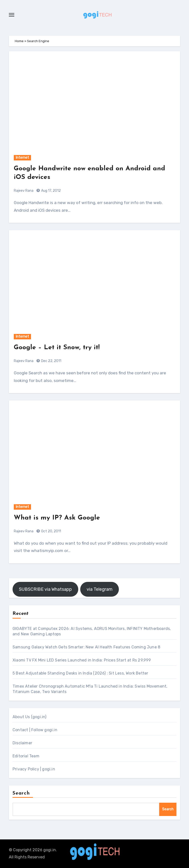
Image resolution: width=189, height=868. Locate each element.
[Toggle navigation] (12, 15)
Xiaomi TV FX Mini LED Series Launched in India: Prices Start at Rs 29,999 (82, 660)
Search (21, 793)
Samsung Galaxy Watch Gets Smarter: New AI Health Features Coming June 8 (86, 647)
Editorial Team (26, 756)
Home (19, 41)
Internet (22, 158)
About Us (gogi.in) (30, 717)
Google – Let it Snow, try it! (57, 348)
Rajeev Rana (24, 191)
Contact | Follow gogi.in (35, 730)
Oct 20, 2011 (51, 531)
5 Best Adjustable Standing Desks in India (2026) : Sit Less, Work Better (80, 673)
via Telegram (100, 589)
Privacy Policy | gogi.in (34, 769)
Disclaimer (22, 743)
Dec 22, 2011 (51, 361)
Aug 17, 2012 (51, 191)
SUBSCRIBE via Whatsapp (45, 589)
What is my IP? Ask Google (57, 518)
